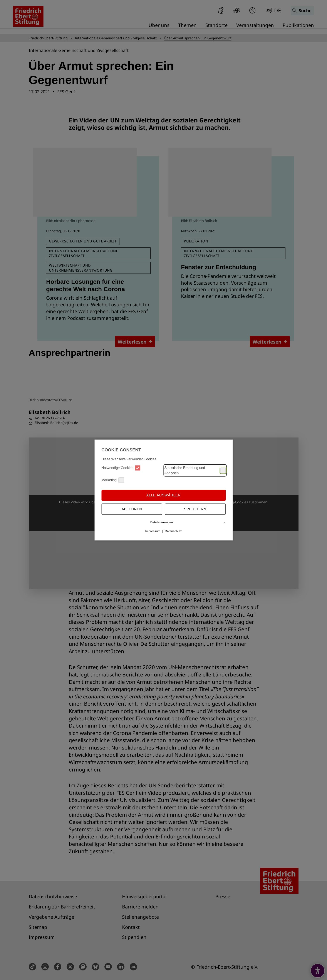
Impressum (153, 531)
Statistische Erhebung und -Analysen (195, 470)
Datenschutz (173, 531)
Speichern (195, 509)
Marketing (113, 480)
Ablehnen (132, 509)
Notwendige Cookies (121, 468)
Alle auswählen (163, 495)
